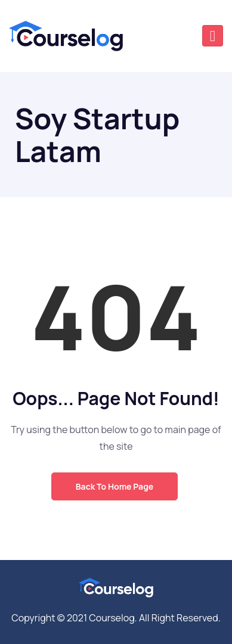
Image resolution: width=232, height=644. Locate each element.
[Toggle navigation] (213, 36)
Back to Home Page (115, 486)
